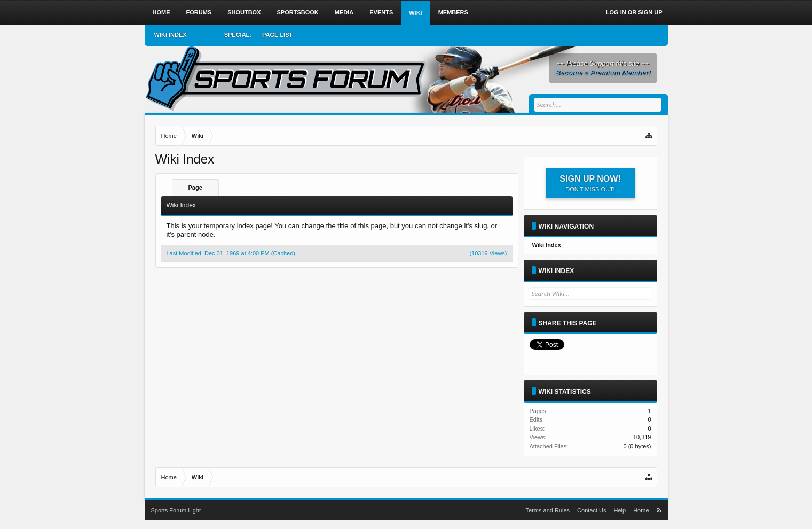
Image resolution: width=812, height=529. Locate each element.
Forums (199, 12)
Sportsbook (298, 12)
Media (344, 12)
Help (620, 510)
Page (195, 188)
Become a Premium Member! (603, 72)
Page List (277, 35)
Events (381, 12)
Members (453, 12)
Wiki (415, 13)
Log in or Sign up (634, 12)
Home (161, 12)
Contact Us (592, 510)
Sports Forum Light (176, 510)
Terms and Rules (548, 510)
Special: (238, 35)
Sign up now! (590, 183)
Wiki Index (557, 271)
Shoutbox (244, 12)
